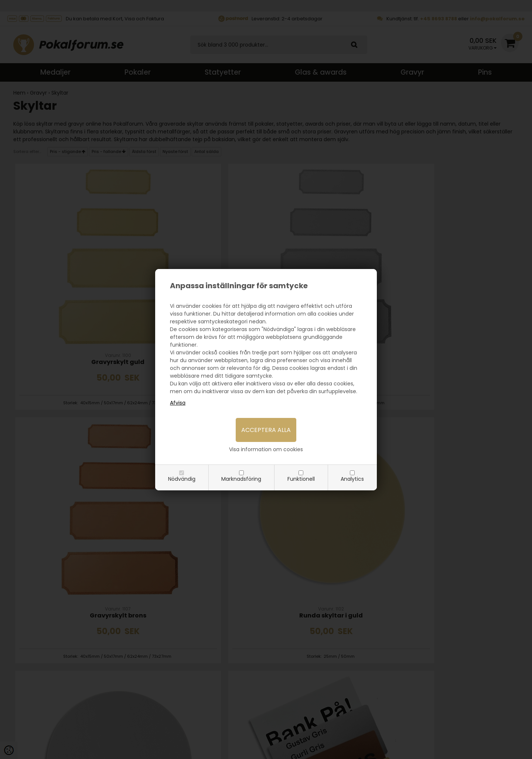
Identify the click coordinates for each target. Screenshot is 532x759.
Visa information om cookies (266, 449)
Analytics (352, 479)
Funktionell (301, 479)
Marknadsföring (241, 479)
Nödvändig (182, 479)
